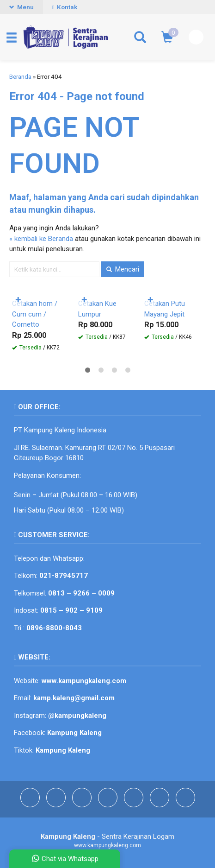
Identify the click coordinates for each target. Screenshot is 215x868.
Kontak (65, 7)
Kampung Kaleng (63, 750)
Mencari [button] (123, 269)
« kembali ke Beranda (41, 239)
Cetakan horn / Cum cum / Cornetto (35, 314)
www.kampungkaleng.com (84, 681)
